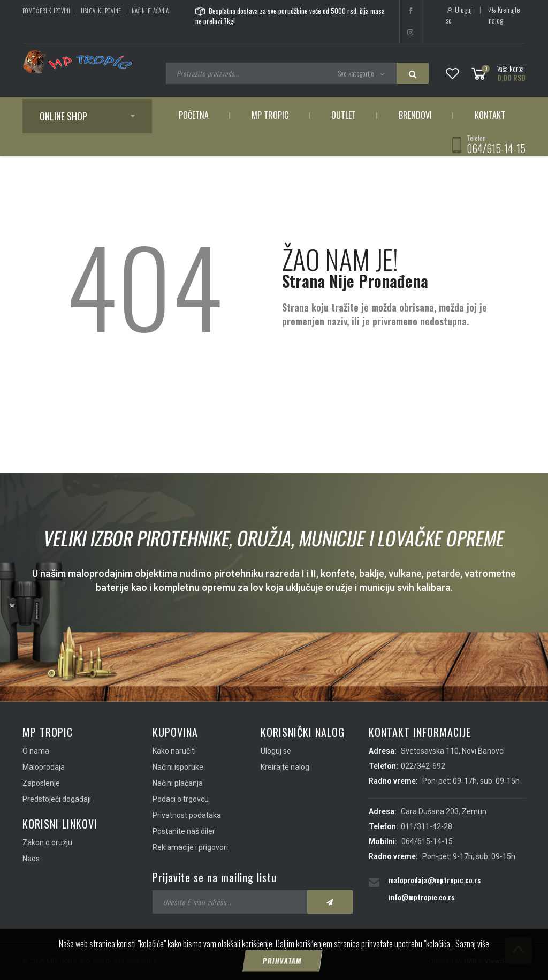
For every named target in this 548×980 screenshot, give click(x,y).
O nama (36, 751)
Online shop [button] (63, 116)
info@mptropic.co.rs (421, 897)
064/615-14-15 (496, 148)
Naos (31, 859)
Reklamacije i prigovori (190, 847)
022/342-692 (423, 766)
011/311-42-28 (427, 826)
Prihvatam (282, 961)
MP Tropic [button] (270, 115)
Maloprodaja (44, 767)
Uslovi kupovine (101, 11)
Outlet (344, 115)
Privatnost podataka (187, 815)
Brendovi (415, 115)
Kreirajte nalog (504, 15)
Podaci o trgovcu (181, 799)
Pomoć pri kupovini (46, 11)
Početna (194, 115)
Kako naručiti (174, 751)
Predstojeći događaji (57, 799)
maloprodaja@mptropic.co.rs (435, 880)
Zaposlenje (41, 783)
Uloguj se (459, 15)
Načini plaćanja (150, 11)
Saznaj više (472, 944)
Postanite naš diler (184, 831)
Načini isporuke (178, 767)
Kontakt (490, 115)
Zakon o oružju (47, 842)
